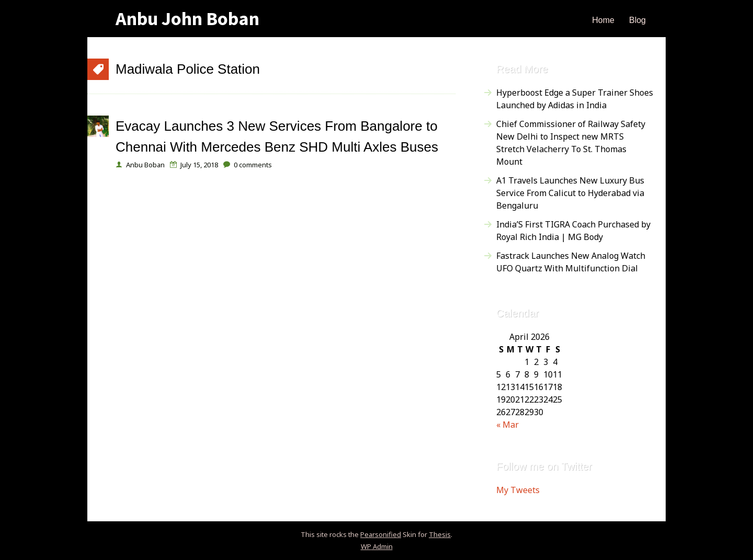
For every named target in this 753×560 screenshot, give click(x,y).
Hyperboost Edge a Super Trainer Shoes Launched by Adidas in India (575, 99)
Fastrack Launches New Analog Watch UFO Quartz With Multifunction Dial (571, 262)
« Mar (507, 425)
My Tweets (518, 490)
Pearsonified (381, 534)
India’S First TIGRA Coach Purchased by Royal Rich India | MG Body (573, 231)
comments (253, 165)
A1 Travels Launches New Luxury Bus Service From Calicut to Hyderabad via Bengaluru (570, 193)
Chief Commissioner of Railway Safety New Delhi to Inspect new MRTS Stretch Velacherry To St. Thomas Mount (571, 143)
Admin (377, 546)
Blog (637, 20)
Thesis (440, 534)
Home (603, 20)
